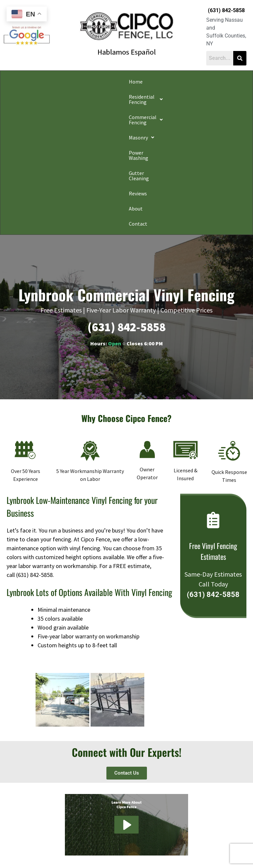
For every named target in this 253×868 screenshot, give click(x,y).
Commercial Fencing (106, 82)
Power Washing (184, 82)
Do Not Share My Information (70, 846)
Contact (56, 97)
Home (13, 82)
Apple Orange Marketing (154, 860)
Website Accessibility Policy (213, 846)
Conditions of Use (115, 846)
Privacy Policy (28, 846)
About (36, 97)
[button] (50, 82)
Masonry (150, 82)
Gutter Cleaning (225, 82)
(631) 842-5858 (226, 10)
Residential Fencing (50, 82)
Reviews (15, 97)
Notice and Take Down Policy (160, 846)
